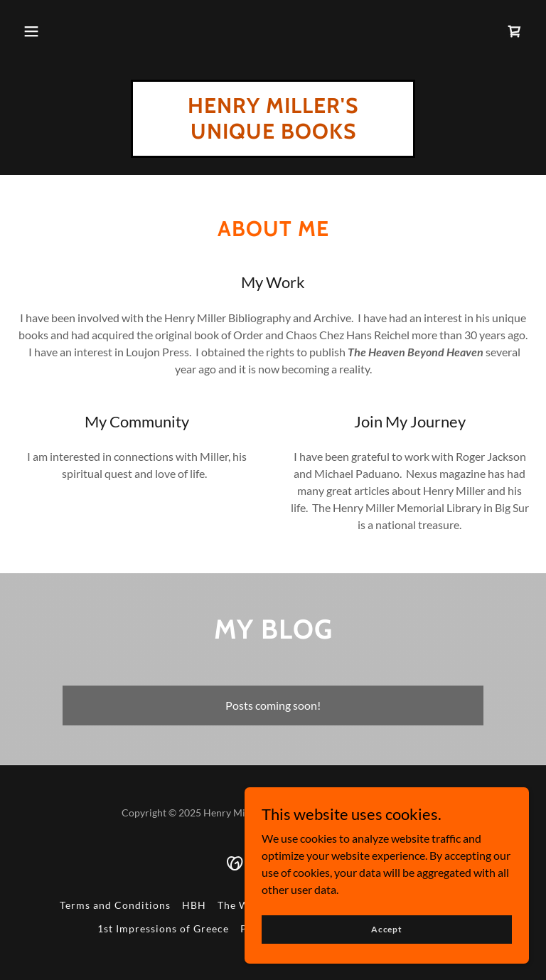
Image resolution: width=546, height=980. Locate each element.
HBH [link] (194, 905)
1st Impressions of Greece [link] (163, 928)
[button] (31, 31)
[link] (515, 31)
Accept (387, 929)
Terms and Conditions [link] (115, 905)
